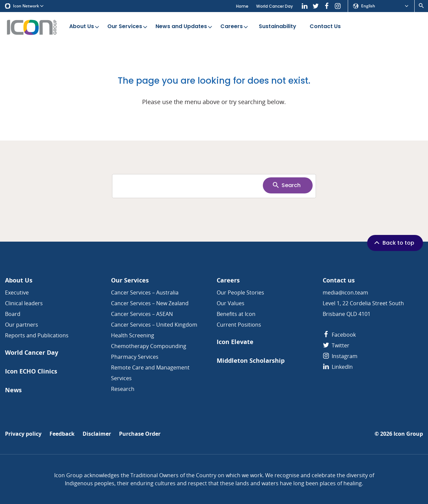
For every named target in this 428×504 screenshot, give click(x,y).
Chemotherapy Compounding (149, 346)
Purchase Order (140, 434)
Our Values (231, 303)
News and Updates (184, 27)
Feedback (62, 434)
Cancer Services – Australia (145, 292)
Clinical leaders (24, 303)
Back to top (394, 243)
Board (13, 314)
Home (242, 6)
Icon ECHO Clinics (31, 371)
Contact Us (325, 27)
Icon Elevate (235, 342)
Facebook (339, 335)
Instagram (340, 356)
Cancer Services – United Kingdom (154, 325)
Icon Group (408, 434)
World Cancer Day (275, 6)
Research (123, 389)
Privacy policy (23, 434)
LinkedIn (338, 367)
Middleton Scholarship (251, 361)
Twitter (336, 345)
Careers (235, 27)
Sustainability (278, 27)
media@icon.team (345, 292)
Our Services (128, 27)
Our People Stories (240, 292)
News (13, 390)
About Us (85, 27)
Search (286, 185)
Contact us (339, 280)
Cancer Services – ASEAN (142, 314)
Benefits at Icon (236, 314)
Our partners (22, 325)
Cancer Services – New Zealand (150, 303)
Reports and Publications (37, 335)
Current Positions (239, 325)
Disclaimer (97, 434)
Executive (17, 292)
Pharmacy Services (135, 357)
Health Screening (133, 335)
